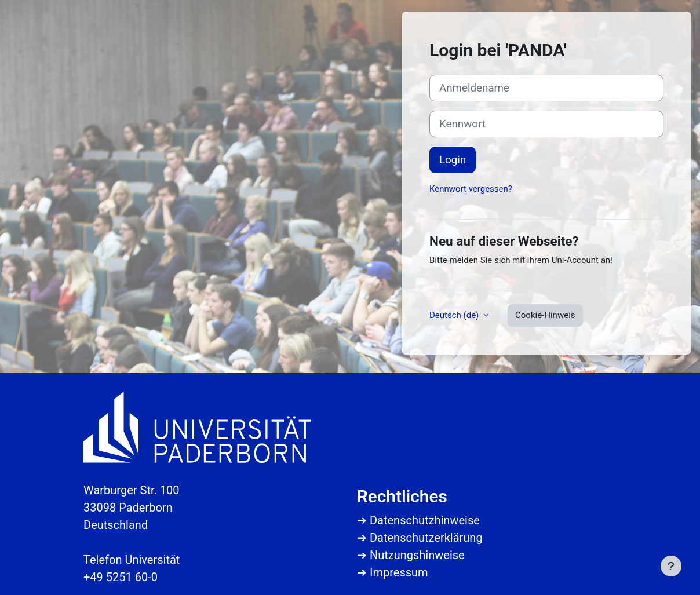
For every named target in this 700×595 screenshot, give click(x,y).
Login (453, 160)
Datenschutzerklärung (426, 538)
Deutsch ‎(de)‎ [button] (455, 315)
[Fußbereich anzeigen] (671, 566)
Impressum (399, 572)
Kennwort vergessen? (471, 189)
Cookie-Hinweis (545, 315)
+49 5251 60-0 (121, 577)
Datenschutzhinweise (425, 520)
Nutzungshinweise (417, 555)
